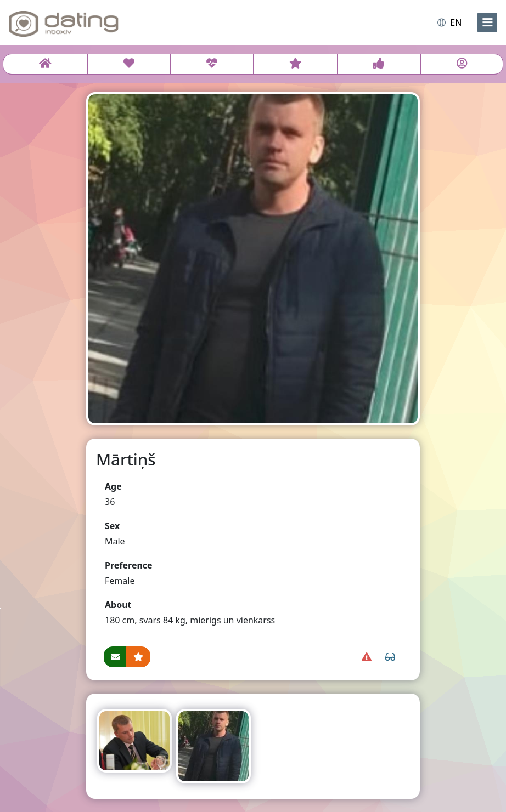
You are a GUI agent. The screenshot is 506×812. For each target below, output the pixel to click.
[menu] (487, 22)
